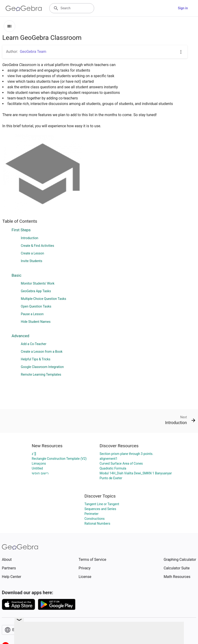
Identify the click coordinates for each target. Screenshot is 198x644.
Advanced (20, 336)
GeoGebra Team (33, 52)
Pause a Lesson (32, 314)
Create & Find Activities (37, 246)
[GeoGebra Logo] (24, 8)
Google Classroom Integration (42, 367)
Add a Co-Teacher (34, 344)
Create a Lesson (32, 253)
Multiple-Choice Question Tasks (43, 299)
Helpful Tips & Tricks (36, 359)
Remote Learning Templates (41, 374)
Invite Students (32, 261)
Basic (17, 275)
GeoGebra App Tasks (36, 291)
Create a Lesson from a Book (42, 352)
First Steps (21, 230)
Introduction (29, 238)
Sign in (183, 8)
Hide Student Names (36, 322)
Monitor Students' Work (38, 283)
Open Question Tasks (36, 306)
